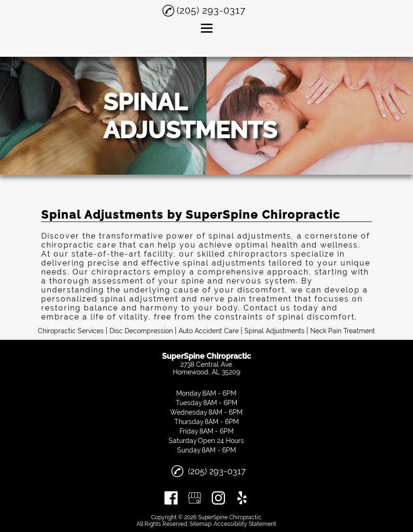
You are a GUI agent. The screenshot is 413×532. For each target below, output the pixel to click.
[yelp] (242, 498)
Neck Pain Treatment (343, 331)
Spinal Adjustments (274, 331)
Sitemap (200, 524)
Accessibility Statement (245, 524)
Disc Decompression (141, 331)
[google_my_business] (195, 498)
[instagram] (218, 498)
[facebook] (171, 498)
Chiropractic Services (71, 331)
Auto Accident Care (209, 331)
